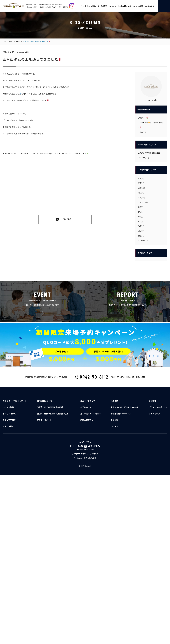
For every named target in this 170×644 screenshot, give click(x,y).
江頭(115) (141, 188)
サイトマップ (154, 414)
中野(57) (141, 236)
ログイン (114, 426)
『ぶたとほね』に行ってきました (151, 125)
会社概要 (152, 401)
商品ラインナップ (88, 401)
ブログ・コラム (14, 41)
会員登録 (114, 420)
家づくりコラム (9, 414)
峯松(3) (140, 212)
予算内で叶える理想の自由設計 (50, 407)
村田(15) (141, 193)
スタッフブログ (9, 420)
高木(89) (141, 178)
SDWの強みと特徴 (45, 401)
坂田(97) (141, 231)
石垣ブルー (143, 118)
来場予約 (114, 401)
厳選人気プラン (87, 420)
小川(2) (140, 221)
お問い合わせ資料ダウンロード (125, 407)
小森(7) (140, 217)
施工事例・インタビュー (109, 6)
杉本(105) (141, 197)
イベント (83, 6)
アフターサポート (44, 420)
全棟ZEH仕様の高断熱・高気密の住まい (54, 414)
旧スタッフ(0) (143, 202)
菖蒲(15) (141, 183)
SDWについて (149, 6)
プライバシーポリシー (158, 407)
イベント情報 (8, 407)
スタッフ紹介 (8, 426)
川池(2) (140, 207)
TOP (4, 41)
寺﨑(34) (141, 226)
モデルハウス (86, 407)
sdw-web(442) (143, 158)
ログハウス (142, 132)
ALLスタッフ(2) (144, 240)
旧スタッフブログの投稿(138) (149, 153)
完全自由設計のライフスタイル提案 (131, 6)
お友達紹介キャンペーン (121, 414)
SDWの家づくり (94, 6)
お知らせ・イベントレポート (15, 401)
